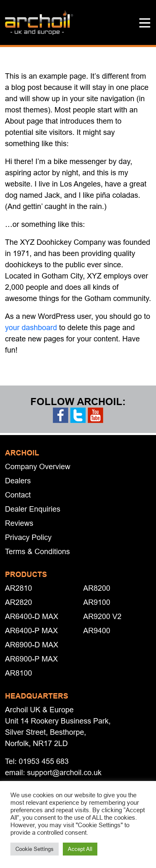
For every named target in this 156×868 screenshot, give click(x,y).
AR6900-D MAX (32, 645)
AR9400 (97, 630)
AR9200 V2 (102, 616)
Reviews (19, 523)
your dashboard (31, 327)
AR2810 (19, 588)
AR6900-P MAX (31, 659)
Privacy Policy (28, 537)
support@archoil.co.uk (64, 772)
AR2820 (19, 602)
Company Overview (38, 466)
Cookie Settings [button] (35, 849)
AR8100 (19, 673)
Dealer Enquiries (33, 509)
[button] (145, 22)
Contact (18, 495)
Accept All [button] (80, 849)
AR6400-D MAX (32, 616)
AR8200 (97, 588)
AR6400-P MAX (31, 630)
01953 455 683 (44, 761)
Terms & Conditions (37, 551)
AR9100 (97, 602)
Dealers (18, 481)
